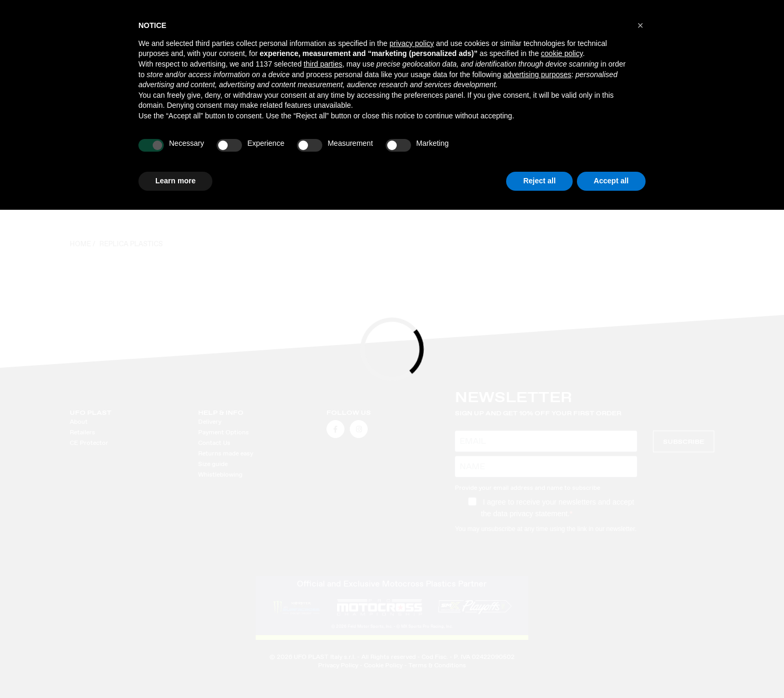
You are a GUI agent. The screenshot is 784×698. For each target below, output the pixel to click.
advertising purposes (537, 75)
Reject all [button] (539, 181)
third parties (323, 64)
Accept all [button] (611, 181)
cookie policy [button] (562, 53)
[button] (640, 25)
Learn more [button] (175, 181)
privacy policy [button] (412, 43)
